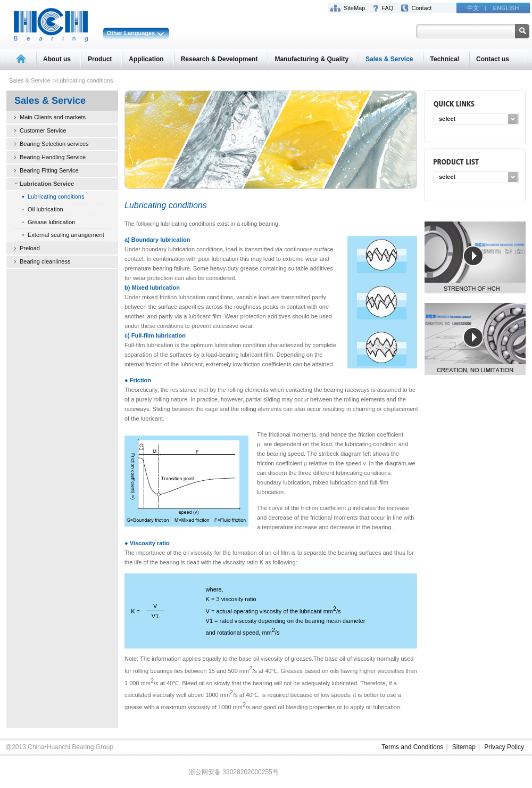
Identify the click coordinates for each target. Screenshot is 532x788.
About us (57, 59)
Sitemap (464, 747)
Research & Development (219, 59)
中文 (473, 8)
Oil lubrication (45, 209)
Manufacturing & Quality (311, 59)
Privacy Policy (504, 747)
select (447, 119)
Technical (445, 59)
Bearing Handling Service (53, 157)
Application (146, 59)
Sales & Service (389, 59)
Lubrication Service (47, 184)
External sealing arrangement (66, 235)
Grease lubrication (51, 222)
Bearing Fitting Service (49, 170)
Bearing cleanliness (45, 261)
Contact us (493, 59)
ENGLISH (506, 8)
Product (100, 59)
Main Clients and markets (53, 117)
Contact (421, 8)
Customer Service (43, 130)
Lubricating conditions (56, 196)
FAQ (387, 8)
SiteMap (354, 8)
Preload (30, 248)
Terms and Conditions (412, 747)
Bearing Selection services (54, 144)
